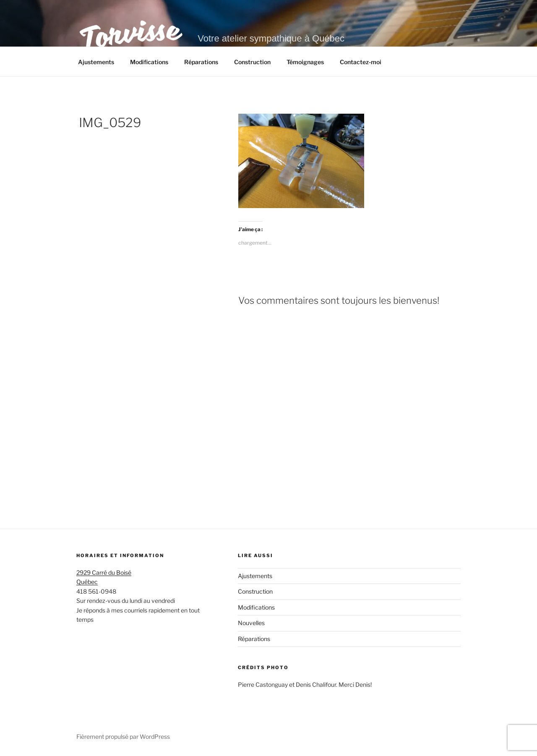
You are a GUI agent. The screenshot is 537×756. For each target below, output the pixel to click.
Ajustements (96, 62)
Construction (252, 62)
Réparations (201, 62)
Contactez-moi (361, 62)
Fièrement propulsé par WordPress (123, 736)
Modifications (149, 62)
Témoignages (305, 62)
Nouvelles (251, 623)
